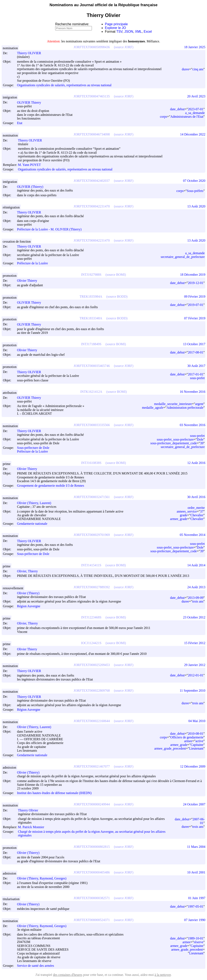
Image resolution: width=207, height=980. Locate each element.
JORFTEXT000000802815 (92, 847)
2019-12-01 (196, 283)
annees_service (187, 511)
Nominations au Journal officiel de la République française (104, 5)
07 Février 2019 (195, 318)
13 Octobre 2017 (194, 344)
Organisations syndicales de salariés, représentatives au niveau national (64, 85)
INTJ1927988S (91, 275)
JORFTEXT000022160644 (92, 721)
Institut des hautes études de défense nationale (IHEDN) (54, 793)
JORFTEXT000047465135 (92, 96)
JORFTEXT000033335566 (92, 425)
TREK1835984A (91, 297)
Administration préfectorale (185, 408)
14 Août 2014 (196, 565)
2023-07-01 (196, 109)
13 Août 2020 (196, 206)
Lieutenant (196, 748)
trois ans (198, 601)
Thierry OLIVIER (31, 53)
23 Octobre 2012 (194, 617)
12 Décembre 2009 (193, 766)
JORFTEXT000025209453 (92, 665)
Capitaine (197, 745)
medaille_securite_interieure (173, 404)
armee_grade (179, 519)
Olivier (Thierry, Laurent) (36, 503)
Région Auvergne (29, 606)
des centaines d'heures (68, 975)
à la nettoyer (163, 975)
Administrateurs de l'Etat (187, 117)
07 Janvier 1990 (195, 920)
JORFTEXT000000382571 (92, 898)
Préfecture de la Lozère (32, 263)
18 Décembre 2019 (193, 275)
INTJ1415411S (91, 565)
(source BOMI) (116, 275)
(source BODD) (117, 297)
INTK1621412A (91, 392)
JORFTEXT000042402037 (92, 181)
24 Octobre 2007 (194, 804)
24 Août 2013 (196, 587)
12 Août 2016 (196, 463)
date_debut (177, 109)
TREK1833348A (91, 318)
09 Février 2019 (195, 297)
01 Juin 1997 (197, 898)
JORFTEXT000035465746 (92, 366)
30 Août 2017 (196, 366)
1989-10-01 (196, 938)
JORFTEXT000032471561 (92, 497)
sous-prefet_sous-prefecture (175, 439)
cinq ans (198, 69)
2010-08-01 (196, 734)
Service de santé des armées (36, 966)
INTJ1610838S (91, 463)
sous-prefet (197, 378)
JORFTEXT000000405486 (92, 872)
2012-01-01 (196, 675)
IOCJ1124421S (91, 643)
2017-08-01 (196, 352)
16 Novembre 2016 (192, 392)
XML (138, 32)
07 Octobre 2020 (194, 181)
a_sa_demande (195, 113)
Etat (20, 123)
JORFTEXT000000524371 (92, 920)
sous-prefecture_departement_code (174, 443)
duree (186, 69)
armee (188, 741)
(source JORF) (124, 47)
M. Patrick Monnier (33, 827)
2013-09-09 (196, 598)
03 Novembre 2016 (192, 425)
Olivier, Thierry (29, 571)
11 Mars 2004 (196, 847)
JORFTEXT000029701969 (92, 535)
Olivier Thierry (29, 281)
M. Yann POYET (31, 165)
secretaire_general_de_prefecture (183, 257)
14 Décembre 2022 (193, 134)
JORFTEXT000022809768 (92, 691)
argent (199, 404)
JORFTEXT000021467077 (92, 766)
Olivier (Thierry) (30, 593)
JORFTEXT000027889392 (92, 587)
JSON (129, 32)
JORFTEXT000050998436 (92, 47)
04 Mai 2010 (197, 721)
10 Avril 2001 (196, 872)
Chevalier (197, 515)
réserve (198, 942)
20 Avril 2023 (196, 96)
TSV (119, 32)
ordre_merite (196, 508)
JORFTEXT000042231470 (92, 206)
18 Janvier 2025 (195, 47)
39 (202, 443)
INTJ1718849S (91, 344)
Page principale (116, 24)
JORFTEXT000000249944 (92, 804)
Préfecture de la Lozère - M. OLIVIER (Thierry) (49, 229)
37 (202, 511)
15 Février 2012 (195, 643)
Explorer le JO (115, 28)
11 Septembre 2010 (192, 691)
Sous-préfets (195, 191)
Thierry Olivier (30, 810)
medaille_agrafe (153, 408)
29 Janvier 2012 (195, 665)
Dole (200, 439)
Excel (148, 32)
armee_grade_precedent (170, 748)
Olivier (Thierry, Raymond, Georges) (44, 878)
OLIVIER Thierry (31, 102)
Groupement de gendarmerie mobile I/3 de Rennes (51, 486)
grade (184, 515)
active (199, 741)
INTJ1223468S (91, 617)
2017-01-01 (196, 374)
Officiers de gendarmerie (187, 737)
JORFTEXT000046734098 (92, 134)
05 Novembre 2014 (192, 535)
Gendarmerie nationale (32, 524)
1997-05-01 (196, 906)
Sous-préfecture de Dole (33, 448)
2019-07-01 (196, 305)
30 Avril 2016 (196, 497)
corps (164, 117)
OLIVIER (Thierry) (32, 187)
